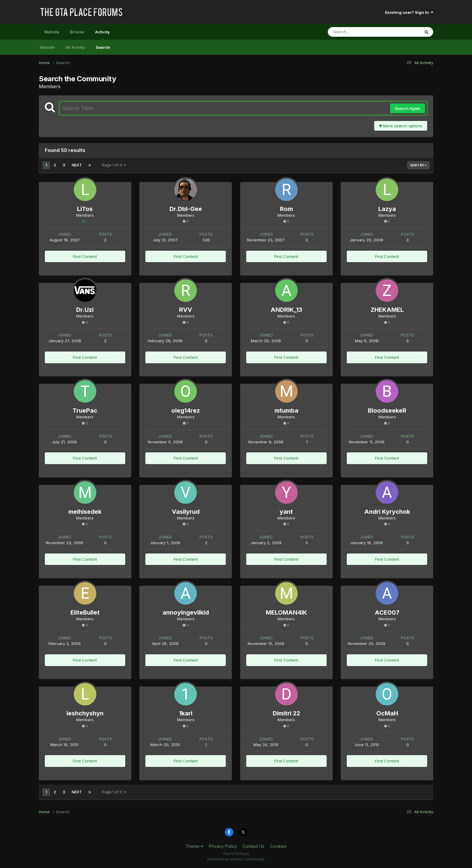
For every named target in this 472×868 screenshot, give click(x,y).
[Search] (357, 32)
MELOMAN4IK (286, 612)
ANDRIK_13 (286, 310)
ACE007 (387, 612)
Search (103, 47)
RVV (186, 310)
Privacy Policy (223, 846)
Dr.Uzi (85, 310)
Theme (194, 846)
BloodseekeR (387, 411)
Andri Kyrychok (387, 512)
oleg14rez (186, 411)
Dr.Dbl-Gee (186, 209)
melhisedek (85, 512)
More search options (401, 126)
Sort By (418, 165)
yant (286, 512)
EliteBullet (85, 612)
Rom (286, 209)
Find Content (85, 256)
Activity (102, 35)
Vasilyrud (186, 512)
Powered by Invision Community (236, 859)
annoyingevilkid (186, 612)
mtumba (286, 411)
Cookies (278, 846)
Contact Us (253, 846)
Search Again (408, 108)
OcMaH (387, 713)
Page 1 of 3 (114, 165)
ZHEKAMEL (387, 310)
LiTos (85, 209)
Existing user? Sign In (409, 12)
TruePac (85, 411)
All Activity (75, 47)
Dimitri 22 (286, 713)
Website (52, 32)
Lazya (387, 209)
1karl (186, 713)
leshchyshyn (85, 713)
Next (77, 165)
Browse (77, 32)
